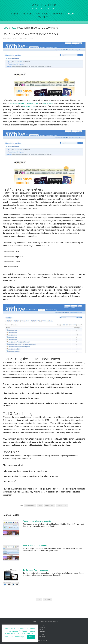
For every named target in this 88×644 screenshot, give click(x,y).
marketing (50, 505)
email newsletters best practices (24, 103)
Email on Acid (29, 106)
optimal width (48, 103)
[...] (55, 526)
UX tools (48, 600)
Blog (71, 14)
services (58, 14)
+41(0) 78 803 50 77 (42, 641)
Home (14, 14)
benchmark (30, 505)
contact (43, 17)
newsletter (62, 505)
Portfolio (42, 14)
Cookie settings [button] (18, 637)
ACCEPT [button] (31, 637)
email (40, 505)
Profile (27, 14)
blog (14, 28)
